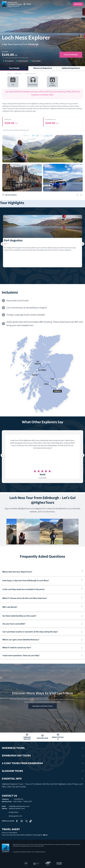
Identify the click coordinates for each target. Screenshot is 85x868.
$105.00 (22, 122)
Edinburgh (33, 44)
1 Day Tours (18, 74)
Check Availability (71, 55)
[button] (78, 195)
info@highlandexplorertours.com (19, 806)
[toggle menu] (27, 4)
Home (9, 74)
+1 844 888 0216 (18, 799)
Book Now (78, 4)
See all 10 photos (10, 195)
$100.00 (63, 122)
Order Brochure (42, 738)
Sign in (45, 835)
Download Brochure (27, 738)
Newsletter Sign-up (58, 738)
